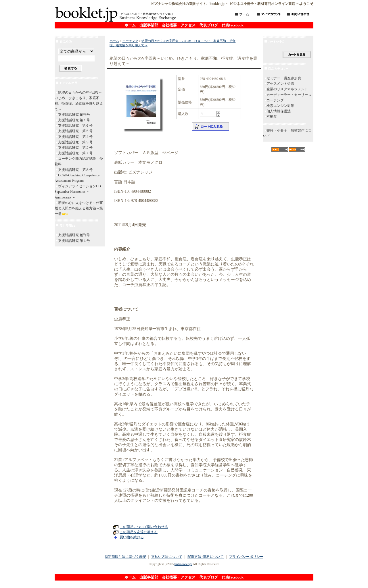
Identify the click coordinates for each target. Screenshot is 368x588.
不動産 (272, 117)
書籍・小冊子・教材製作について (287, 133)
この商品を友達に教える (139, 532)
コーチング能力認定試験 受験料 (79, 161)
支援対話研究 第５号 (75, 131)
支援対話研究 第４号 (75, 137)
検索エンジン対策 (280, 106)
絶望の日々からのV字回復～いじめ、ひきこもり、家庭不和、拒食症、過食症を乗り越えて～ (79, 101)
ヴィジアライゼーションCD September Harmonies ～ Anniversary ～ (79, 192)
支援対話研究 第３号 (75, 142)
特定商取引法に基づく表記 (125, 557)
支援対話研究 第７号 (75, 153)
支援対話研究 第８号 (75, 170)
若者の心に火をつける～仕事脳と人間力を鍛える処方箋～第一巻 (79, 208)
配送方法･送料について (206, 557)
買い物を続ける (132, 537)
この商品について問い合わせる (144, 527)
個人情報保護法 (279, 111)
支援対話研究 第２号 (75, 148)
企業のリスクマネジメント (287, 89)
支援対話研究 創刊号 (74, 115)
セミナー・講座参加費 (284, 78)
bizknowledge (183, 564)
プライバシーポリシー (246, 557)
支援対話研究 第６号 (75, 126)
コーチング (130, 41)
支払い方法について (167, 557)
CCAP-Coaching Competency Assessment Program (77, 178)
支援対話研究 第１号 (74, 120)
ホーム (114, 41)
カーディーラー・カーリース (289, 95)
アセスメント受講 (280, 84)
